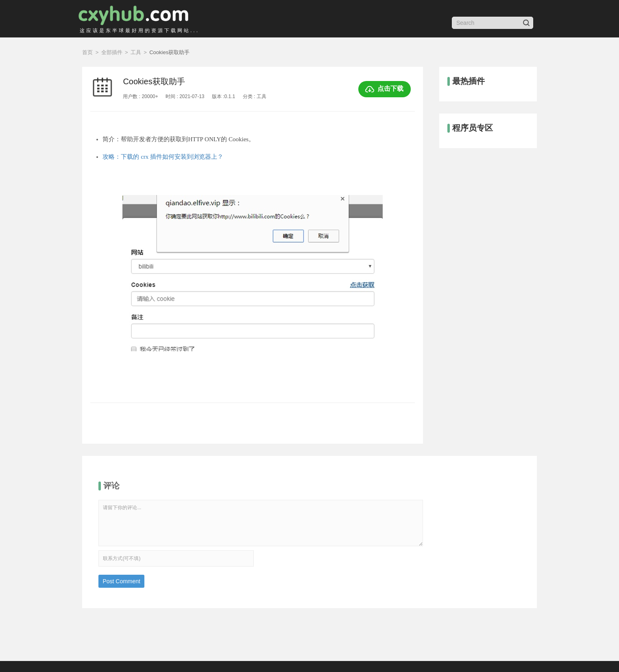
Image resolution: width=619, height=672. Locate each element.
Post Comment (121, 581)
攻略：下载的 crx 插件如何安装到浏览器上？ (163, 157)
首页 (87, 52)
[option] (252, 287)
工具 (136, 52)
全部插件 (112, 52)
